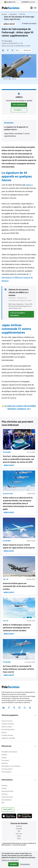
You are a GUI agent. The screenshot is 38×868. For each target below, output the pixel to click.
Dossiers (4, 755)
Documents (5, 760)
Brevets (4, 732)
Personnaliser (25, 864)
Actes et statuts (7, 727)
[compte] (32, 8)
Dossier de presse (7, 797)
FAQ (3, 803)
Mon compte (8, 810)
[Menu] (35, 8)
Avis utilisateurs (7, 800)
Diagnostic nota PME (8, 738)
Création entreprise (8, 724)
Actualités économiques (9, 752)
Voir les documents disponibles (21, 314)
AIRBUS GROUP (9, 24)
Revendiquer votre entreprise (11, 766)
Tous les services (7, 721)
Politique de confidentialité (10, 860)
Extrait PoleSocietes (8, 730)
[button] (19, 715)
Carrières (5, 794)
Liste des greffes (7, 769)
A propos (5, 786)
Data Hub (5, 763)
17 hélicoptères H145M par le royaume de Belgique (17, 277)
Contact (4, 788)
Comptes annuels (7, 735)
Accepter (13, 864)
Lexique (4, 758)
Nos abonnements (7, 791)
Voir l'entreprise (19, 105)
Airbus (29, 185)
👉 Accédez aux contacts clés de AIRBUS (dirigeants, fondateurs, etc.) (19, 407)
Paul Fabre (8, 41)
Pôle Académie (6, 772)
